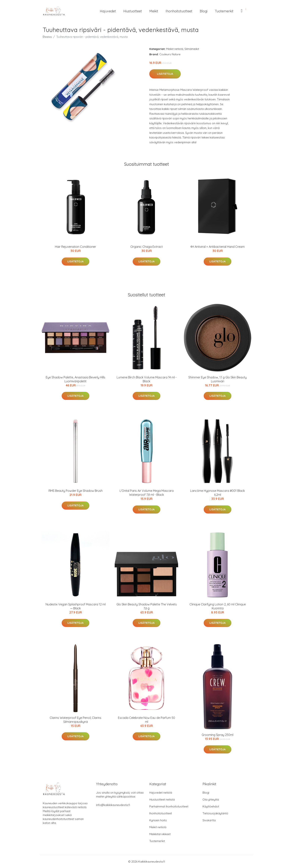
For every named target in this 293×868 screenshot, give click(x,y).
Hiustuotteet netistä (162, 800)
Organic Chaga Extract (147, 247)
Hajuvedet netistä (161, 793)
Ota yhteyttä (211, 800)
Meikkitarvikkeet (160, 834)
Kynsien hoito (158, 820)
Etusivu (47, 37)
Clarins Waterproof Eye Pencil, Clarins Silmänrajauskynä (75, 720)
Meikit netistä (175, 49)
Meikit (154, 11)
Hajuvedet (108, 11)
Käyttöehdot (211, 806)
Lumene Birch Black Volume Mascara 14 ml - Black (147, 379)
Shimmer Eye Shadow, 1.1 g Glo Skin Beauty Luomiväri (218, 379)
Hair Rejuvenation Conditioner (75, 247)
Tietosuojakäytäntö (215, 813)
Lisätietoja (165, 74)
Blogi (204, 11)
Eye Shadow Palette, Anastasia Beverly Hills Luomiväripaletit (75, 379)
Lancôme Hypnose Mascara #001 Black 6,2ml (218, 493)
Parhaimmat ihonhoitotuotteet (169, 806)
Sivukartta (209, 820)
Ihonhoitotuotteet (179, 11)
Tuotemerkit (224, 11)
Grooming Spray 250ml (218, 735)
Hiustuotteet (133, 11)
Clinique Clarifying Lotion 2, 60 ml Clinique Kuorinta (218, 606)
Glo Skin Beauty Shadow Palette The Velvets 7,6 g (147, 606)
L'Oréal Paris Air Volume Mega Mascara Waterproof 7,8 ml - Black (147, 493)
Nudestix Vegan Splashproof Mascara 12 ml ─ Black (76, 606)
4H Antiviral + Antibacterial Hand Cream (218, 247)
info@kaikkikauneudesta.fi (113, 805)
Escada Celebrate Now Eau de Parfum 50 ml (146, 720)
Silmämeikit (192, 49)
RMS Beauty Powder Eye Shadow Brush (76, 491)
